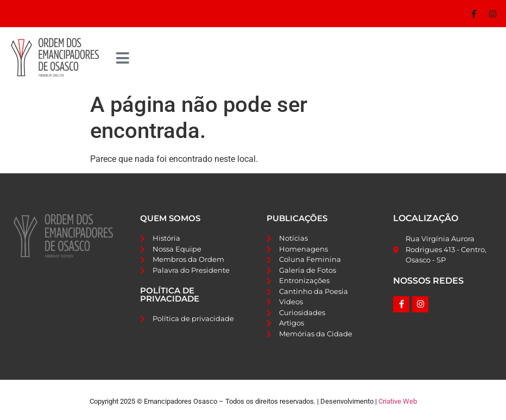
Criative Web (398, 401)
